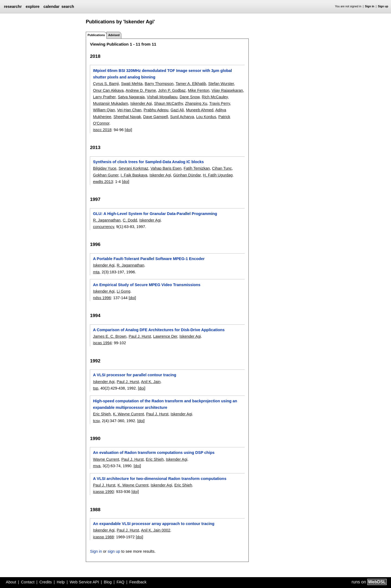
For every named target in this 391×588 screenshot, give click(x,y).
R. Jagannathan (107, 220)
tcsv (96, 421)
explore (32, 7)
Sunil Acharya (182, 117)
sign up (114, 551)
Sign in (370, 6)
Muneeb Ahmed (200, 110)
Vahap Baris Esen (166, 168)
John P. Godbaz (172, 90)
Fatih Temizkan (197, 168)
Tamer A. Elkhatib (191, 84)
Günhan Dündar (187, 175)
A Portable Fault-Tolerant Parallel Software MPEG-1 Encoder (149, 259)
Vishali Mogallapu (162, 97)
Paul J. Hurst (140, 336)
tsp (95, 388)
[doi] (128, 130)
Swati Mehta (132, 84)
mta (96, 272)
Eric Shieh (102, 414)
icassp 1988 (103, 537)
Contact (28, 582)
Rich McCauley (215, 97)
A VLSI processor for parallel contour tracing (135, 375)
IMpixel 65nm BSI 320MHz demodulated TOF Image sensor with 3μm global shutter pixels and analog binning (162, 74)
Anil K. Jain (151, 382)
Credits (46, 582)
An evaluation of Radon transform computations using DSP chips (154, 453)
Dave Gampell (155, 117)
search (68, 7)
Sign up (383, 6)
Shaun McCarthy (168, 103)
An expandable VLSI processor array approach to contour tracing (154, 524)
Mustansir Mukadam (111, 103)
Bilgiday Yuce (105, 168)
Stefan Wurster (221, 84)
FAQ (120, 582)
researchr (13, 7)
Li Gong (124, 291)
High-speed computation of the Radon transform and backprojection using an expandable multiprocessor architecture (165, 404)
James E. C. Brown (110, 336)
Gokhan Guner (106, 175)
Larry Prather (104, 97)
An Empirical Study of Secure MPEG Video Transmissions (147, 285)
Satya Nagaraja (131, 97)
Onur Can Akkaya (108, 90)
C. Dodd (130, 220)
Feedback (138, 582)
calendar (51, 7)
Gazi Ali (177, 110)
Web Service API (84, 582)
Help (61, 582)
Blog (108, 582)
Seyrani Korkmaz (134, 168)
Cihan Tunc (222, 168)
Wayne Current (106, 459)
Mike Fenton (199, 90)
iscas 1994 (102, 343)
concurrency (103, 227)
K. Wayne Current (128, 414)
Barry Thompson (159, 84)
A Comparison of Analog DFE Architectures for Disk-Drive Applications (159, 330)
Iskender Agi (141, 103)
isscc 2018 (102, 130)
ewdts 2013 (103, 182)
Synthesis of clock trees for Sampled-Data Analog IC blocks (148, 162)
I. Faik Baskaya (134, 175)
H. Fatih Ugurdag (218, 175)
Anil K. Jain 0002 (156, 530)
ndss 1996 (102, 298)
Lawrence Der (165, 336)
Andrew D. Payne (141, 90)
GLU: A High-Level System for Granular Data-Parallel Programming (155, 214)
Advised (114, 35)
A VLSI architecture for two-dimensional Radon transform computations (160, 479)
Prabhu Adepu (156, 110)
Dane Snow (190, 97)
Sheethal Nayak (127, 117)
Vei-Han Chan (129, 110)
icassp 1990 (103, 492)
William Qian (104, 110)
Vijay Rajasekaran (227, 90)
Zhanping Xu (196, 103)
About (11, 582)
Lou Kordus (206, 117)
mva (97, 466)
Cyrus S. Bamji (106, 84)
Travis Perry (220, 103)
